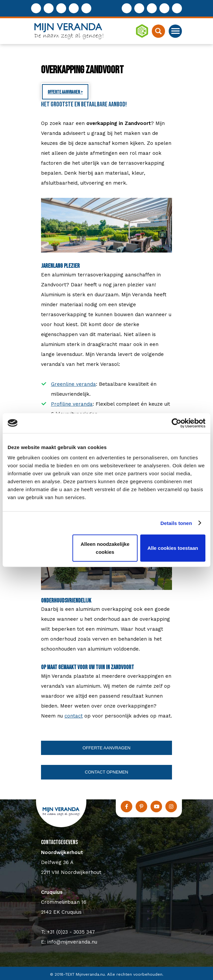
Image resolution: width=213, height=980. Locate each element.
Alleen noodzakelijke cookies (105, 548)
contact (74, 716)
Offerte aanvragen (107, 748)
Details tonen (176, 523)
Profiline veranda (72, 404)
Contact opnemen (107, 772)
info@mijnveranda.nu (72, 942)
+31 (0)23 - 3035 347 (71, 932)
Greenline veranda (73, 384)
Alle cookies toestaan (173, 548)
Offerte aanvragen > (65, 92)
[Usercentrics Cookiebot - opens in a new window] (176, 423)
